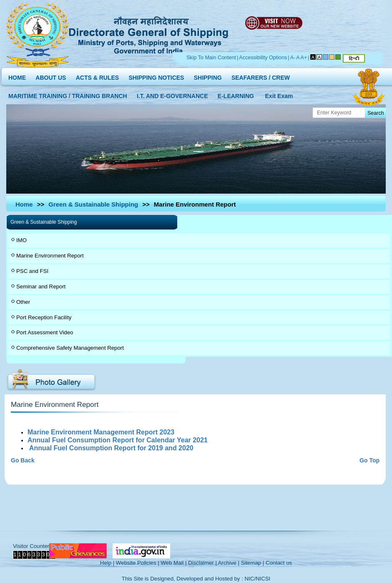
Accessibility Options (263, 58)
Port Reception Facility (44, 317)
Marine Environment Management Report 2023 (102, 432)
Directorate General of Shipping (149, 34)
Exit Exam (279, 94)
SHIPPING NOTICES (156, 76)
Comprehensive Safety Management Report (70, 348)
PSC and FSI (32, 271)
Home (24, 204)
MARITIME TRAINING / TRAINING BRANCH (68, 94)
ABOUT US (51, 76)
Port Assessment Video (45, 332)
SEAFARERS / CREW (261, 76)
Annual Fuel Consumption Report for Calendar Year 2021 (118, 440)
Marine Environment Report (50, 256)
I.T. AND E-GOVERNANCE (172, 94)
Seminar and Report (41, 286)
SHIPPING (208, 76)
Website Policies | (138, 563)
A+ (304, 58)
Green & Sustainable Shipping (93, 204)
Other (23, 302)
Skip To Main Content (211, 58)
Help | (107, 563)
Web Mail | (173, 563)
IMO (21, 240)
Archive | (229, 563)
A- (293, 58)
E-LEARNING (236, 94)
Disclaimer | (202, 563)
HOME (17, 76)
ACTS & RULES (97, 76)
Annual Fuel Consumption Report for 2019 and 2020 (111, 448)
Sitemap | (253, 563)
